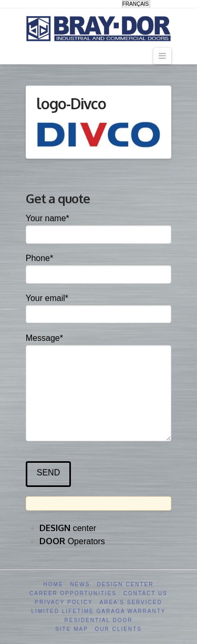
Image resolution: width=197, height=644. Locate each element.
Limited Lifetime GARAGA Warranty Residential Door (99, 616)
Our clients (118, 629)
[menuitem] (136, 4)
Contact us (146, 593)
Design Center (125, 584)
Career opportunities (73, 593)
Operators (72, 541)
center (68, 528)
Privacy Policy (64, 602)
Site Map (72, 629)
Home (54, 584)
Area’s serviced (131, 602)
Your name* (99, 227)
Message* (99, 345)
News (80, 584)
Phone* (99, 267)
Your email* (99, 307)
